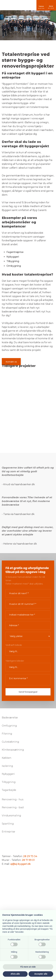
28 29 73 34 (30, 856)
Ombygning (14, 266)
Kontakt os (11, 362)
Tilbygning (13, 261)
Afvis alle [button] (15, 974)
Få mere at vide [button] (28, 967)
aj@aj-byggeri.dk (21, 864)
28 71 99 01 (28, 860)
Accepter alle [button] (41, 974)
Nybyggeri (13, 257)
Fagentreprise (15, 252)
